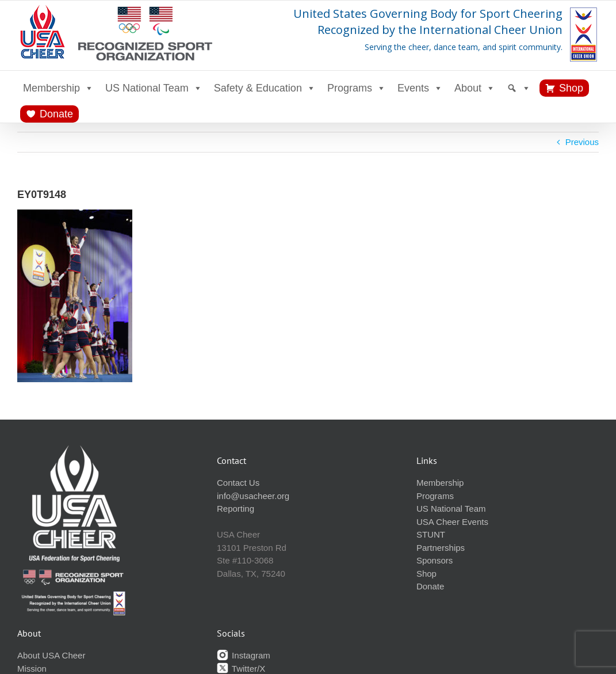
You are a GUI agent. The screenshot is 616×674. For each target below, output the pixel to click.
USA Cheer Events (452, 522)
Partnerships (441, 548)
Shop (571, 88)
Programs (357, 88)
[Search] (519, 88)
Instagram (244, 655)
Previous (582, 142)
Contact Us (238, 483)
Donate (56, 114)
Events (420, 88)
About (475, 88)
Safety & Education (265, 88)
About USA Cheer (51, 655)
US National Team (154, 88)
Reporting (236, 509)
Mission (32, 669)
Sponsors (435, 560)
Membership (58, 88)
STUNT (431, 534)
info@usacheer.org (253, 496)
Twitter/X (241, 669)
